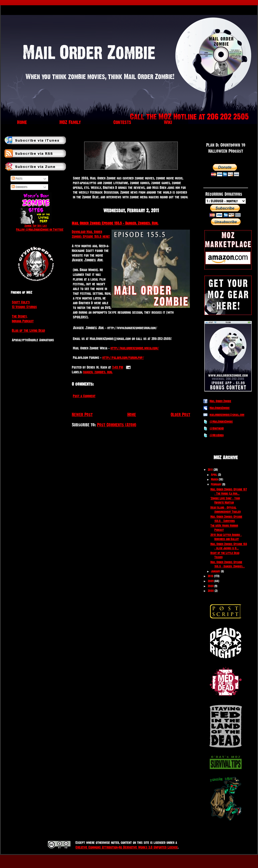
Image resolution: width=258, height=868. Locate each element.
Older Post (180, 414)
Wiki (168, 122)
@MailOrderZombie (221, 422)
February (216, 484)
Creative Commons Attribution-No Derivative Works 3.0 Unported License (127, 847)
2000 (211, 591)
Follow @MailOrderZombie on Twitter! (40, 230)
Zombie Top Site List (36, 226)
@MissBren (217, 435)
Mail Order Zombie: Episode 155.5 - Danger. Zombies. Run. (115, 223)
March (214, 479)
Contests (122, 122)
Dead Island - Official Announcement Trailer (226, 510)
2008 (211, 586)
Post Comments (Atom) (117, 425)
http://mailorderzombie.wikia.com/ (135, 348)
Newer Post (82, 414)
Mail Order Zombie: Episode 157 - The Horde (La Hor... (229, 492)
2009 (211, 581)
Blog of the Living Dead (28, 330)
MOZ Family (70, 122)
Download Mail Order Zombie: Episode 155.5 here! (91, 234)
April (214, 475)
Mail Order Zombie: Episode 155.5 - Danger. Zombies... (228, 564)
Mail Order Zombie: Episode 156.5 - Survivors (226, 519)
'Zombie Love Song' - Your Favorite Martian (225, 500)
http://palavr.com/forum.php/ (123, 358)
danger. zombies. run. (98, 372)
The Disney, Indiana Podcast (23, 319)
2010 (211, 576)
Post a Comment (84, 396)
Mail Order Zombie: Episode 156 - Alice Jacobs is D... (229, 546)
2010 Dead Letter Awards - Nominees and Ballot (226, 537)
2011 (210, 470)
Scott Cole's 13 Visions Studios (24, 304)
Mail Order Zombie (220, 401)
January (216, 571)
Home (22, 122)
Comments (19, 187)
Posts (17, 179)
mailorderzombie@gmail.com (227, 415)
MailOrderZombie (220, 408)
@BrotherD (217, 428)
